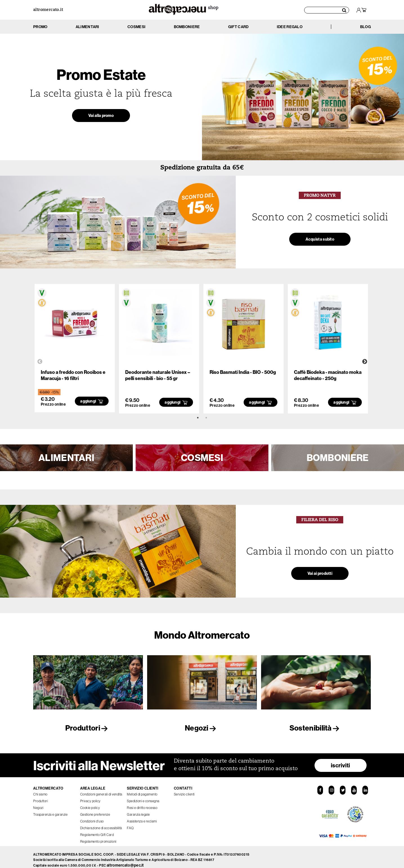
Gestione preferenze (95, 809)
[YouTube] (354, 785)
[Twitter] (343, 785)
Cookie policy (90, 802)
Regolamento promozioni (98, 836)
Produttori (88, 728)
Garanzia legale (138, 809)
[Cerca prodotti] (327, 10)
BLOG (365, 27)
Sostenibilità (316, 728)
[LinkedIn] (366, 785)
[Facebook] (319, 785)
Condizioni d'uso (92, 816)
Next (365, 362)
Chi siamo (40, 789)
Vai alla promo (101, 119)
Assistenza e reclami (142, 816)
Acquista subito (320, 242)
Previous (40, 362)
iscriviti (341, 760)
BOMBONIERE (338, 458)
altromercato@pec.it (125, 860)
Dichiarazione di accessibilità (101, 822)
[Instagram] (331, 785)
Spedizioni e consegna (143, 795)
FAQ (130, 822)
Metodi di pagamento (142, 789)
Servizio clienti (184, 789)
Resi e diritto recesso (142, 802)
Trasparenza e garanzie (50, 809)
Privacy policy (90, 795)
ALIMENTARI (66, 458)
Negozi (202, 728)
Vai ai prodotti (320, 577)
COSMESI (202, 458)
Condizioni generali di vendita (101, 789)
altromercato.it (48, 10)
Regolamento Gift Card (97, 829)
